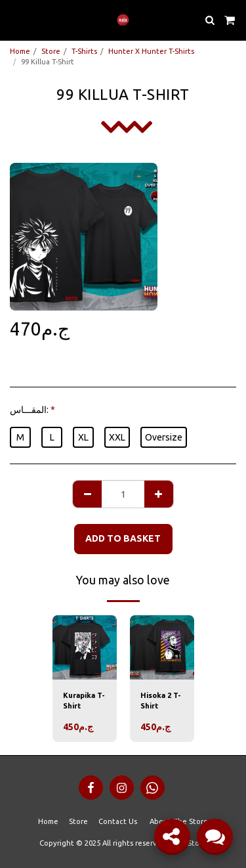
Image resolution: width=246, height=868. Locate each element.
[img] (85, 647)
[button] (14, 19)
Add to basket (123, 538)
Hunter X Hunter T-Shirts (151, 51)
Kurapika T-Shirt (84, 701)
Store (51, 51)
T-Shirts (84, 51)
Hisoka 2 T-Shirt (161, 701)
